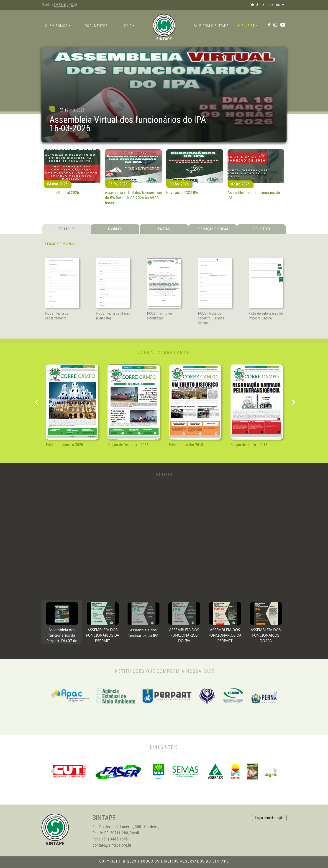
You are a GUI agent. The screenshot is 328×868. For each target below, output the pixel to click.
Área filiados (266, 5)
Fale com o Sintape (211, 26)
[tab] (62, 622)
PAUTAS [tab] (164, 229)
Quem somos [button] (56, 26)
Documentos (96, 26)
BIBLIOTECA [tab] (261, 229)
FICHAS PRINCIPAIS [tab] (60, 244)
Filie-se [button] (246, 26)
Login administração (269, 818)
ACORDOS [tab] (115, 229)
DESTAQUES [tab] (66, 229)
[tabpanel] (164, 244)
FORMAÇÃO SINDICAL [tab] (213, 229)
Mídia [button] (127, 26)
